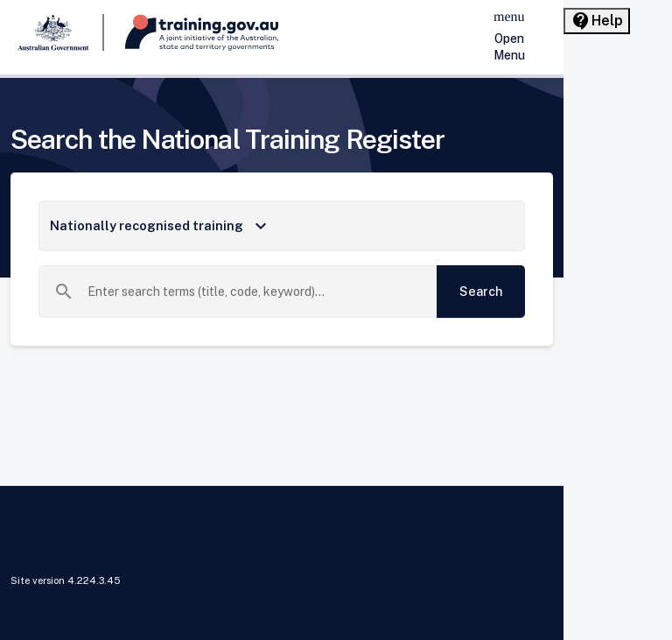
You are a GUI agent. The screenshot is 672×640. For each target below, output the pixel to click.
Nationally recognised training (161, 226)
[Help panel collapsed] (597, 21)
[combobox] (255, 292)
